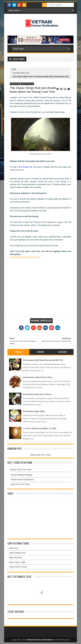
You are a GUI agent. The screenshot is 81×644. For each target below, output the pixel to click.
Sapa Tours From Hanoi (20, 484)
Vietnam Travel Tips (21, 73)
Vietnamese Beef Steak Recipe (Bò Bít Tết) (43, 360)
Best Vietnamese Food (19, 577)
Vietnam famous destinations (22, 480)
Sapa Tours (14, 548)
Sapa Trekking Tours (17, 553)
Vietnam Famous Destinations (40, 640)
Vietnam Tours (15, 84)
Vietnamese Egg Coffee (34, 411)
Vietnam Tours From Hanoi (21, 470)
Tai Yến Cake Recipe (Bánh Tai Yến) (40, 428)
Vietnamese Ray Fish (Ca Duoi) (37, 394)
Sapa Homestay (16, 558)
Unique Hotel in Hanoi (18, 567)
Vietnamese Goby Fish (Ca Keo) (37, 377)
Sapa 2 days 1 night (17, 562)
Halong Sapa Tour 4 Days (41, 455)
